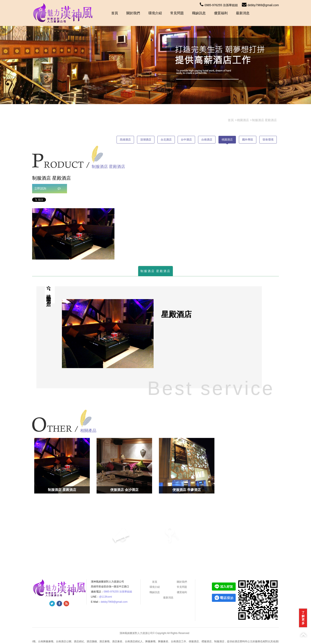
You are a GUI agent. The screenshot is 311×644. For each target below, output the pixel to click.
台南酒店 (207, 140)
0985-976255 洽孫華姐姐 (219, 5)
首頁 (115, 13)
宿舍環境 (268, 140)
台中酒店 (186, 140)
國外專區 (248, 140)
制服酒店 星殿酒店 (156, 271)
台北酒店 (166, 140)
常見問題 (177, 13)
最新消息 (243, 13)
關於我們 (133, 13)
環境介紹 (155, 13)
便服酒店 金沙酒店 (124, 490)
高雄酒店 (125, 140)
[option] (73, 234)
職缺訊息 (199, 13)
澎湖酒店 (146, 140)
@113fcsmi (106, 597)
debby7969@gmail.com (260, 5)
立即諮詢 (47, 188)
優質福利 (221, 13)
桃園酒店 (227, 140)
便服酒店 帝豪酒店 (187, 490)
